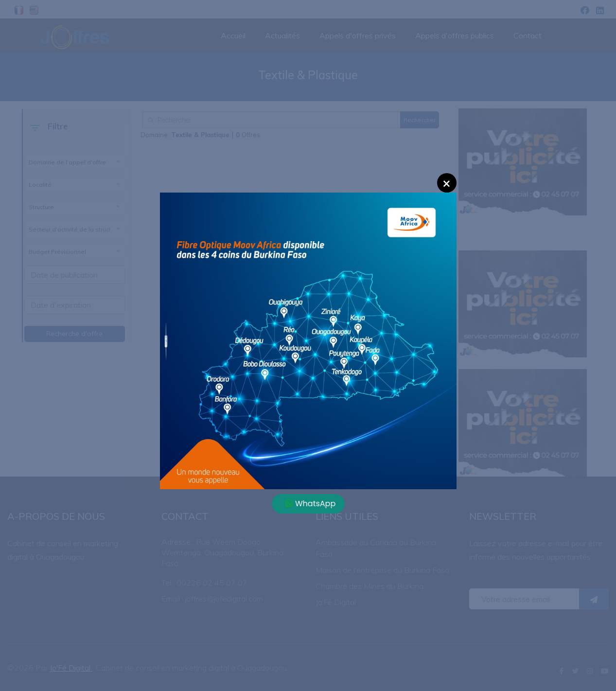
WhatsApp (311, 504)
